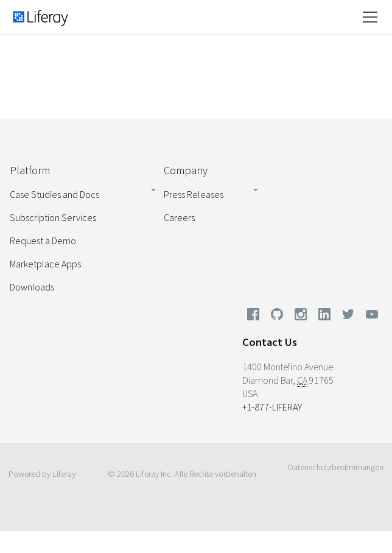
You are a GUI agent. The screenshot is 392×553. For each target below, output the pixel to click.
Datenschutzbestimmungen (336, 467)
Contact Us (270, 342)
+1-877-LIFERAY (272, 407)
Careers (179, 217)
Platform (30, 170)
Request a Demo (43, 241)
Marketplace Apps (45, 264)
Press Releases (194, 194)
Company (186, 170)
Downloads (32, 287)
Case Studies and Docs (54, 194)
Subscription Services (53, 217)
